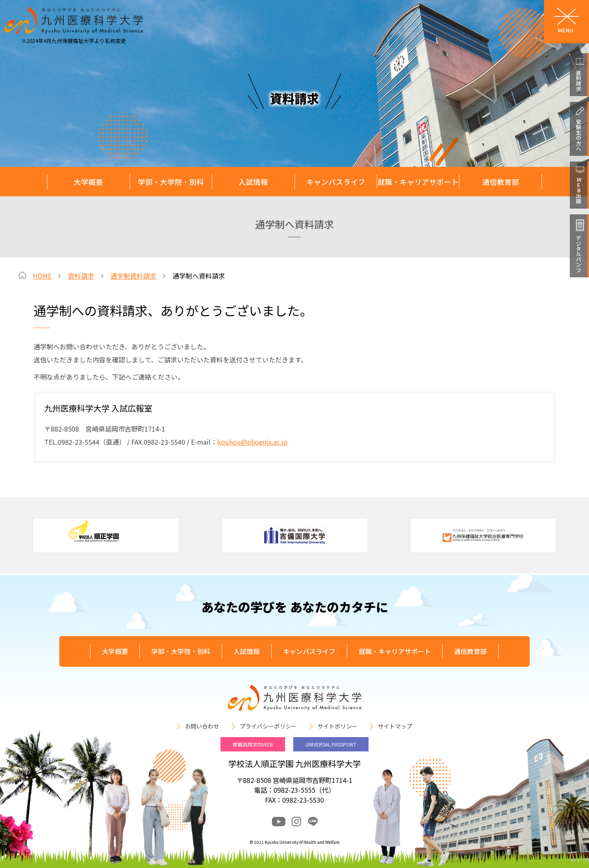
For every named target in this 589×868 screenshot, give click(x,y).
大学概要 (88, 182)
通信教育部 (501, 182)
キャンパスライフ (336, 182)
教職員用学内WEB (253, 744)
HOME (42, 276)
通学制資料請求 (133, 276)
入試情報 (253, 182)
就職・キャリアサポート (418, 182)
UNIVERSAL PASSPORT (331, 744)
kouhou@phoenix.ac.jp (252, 442)
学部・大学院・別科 (171, 182)
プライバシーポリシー (268, 726)
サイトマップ (395, 726)
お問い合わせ (202, 726)
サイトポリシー (337, 726)
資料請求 (81, 276)
